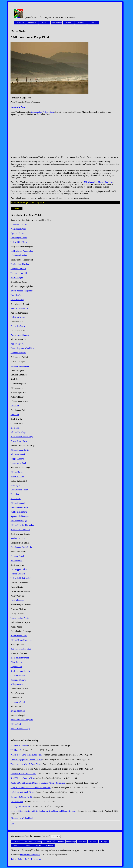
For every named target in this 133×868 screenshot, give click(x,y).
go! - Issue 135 (17, 802)
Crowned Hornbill (18, 269)
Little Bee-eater (17, 300)
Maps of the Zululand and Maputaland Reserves (30, 788)
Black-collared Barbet (20, 264)
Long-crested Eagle (19, 463)
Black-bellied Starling (20, 658)
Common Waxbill (18, 702)
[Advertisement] (65, 136)
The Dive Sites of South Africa (23, 774)
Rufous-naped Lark (19, 636)
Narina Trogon (17, 277)
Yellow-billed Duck (19, 242)
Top (12, 824)
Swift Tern (15, 415)
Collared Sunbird (18, 675)
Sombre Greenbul (18, 574)
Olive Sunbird (16, 662)
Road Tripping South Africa (22, 778)
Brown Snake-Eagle (19, 441)
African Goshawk (18, 454)
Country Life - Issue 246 (21, 806)
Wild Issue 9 (16, 750)
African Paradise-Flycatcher (22, 525)
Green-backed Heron (19, 490)
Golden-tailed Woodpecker (22, 251)
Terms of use (36, 859)
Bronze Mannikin (18, 711)
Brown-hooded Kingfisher (21, 291)
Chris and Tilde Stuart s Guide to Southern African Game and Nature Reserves (43, 811)
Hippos (101, 182)
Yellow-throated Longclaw (22, 720)
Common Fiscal (17, 556)
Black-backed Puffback (20, 530)
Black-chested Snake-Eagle (22, 437)
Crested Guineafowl (19, 224)
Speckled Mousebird (19, 308)
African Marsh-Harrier (20, 450)
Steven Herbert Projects (30, 855)
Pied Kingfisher (17, 295)
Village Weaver (17, 684)
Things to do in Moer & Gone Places (26, 764)
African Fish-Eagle (18, 432)
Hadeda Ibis (16, 499)
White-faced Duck (18, 229)
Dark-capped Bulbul (19, 569)
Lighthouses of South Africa (22, 792)
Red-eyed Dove (17, 344)
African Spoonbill (18, 503)
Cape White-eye (17, 600)
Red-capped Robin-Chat (21, 649)
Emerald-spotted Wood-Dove (23, 348)
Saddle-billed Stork (19, 512)
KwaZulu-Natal (18, 107)
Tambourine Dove (18, 353)
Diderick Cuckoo (18, 317)
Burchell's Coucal (18, 326)
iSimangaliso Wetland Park (43, 112)
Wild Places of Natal (19, 745)
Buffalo (109, 182)
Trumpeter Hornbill (19, 273)
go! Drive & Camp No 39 (21, 797)
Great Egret (15, 485)
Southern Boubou (18, 538)
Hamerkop (15, 494)
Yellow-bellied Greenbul (21, 578)
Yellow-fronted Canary (20, 729)
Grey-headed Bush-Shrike (21, 547)
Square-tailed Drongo (19, 516)
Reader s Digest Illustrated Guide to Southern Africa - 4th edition (38, 783)
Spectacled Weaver (18, 680)
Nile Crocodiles (91, 182)
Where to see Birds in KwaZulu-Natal (26, 755)
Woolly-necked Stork (19, 507)
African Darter (17, 472)
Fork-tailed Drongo (19, 521)
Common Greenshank (20, 366)
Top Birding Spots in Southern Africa (26, 759)
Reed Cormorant (17, 476)
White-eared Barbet (19, 255)
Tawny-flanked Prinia (20, 618)
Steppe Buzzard (17, 459)
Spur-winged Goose (19, 238)
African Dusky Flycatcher (21, 640)
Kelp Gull (15, 406)
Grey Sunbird (16, 667)
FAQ (27, 859)
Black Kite (15, 428)
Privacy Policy (17, 859)
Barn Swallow (16, 560)
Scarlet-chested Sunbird (20, 671)
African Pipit (16, 724)
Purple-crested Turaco (20, 335)
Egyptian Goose (17, 233)
